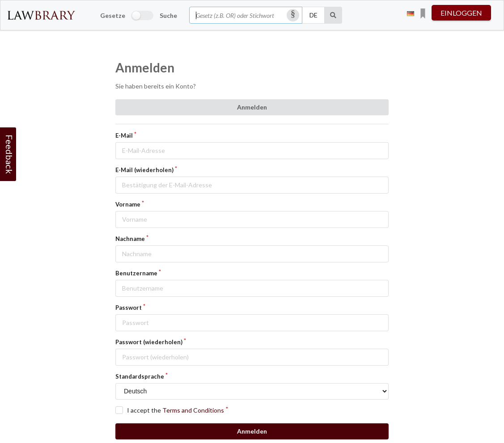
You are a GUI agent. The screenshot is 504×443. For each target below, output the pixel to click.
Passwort (129, 308)
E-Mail (124, 135)
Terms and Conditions (193, 410)
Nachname (130, 239)
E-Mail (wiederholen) (144, 170)
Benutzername (136, 273)
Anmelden (252, 107)
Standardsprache (140, 376)
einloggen (461, 13)
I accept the (176, 410)
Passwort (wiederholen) (149, 342)
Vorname (128, 204)
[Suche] (333, 15)
